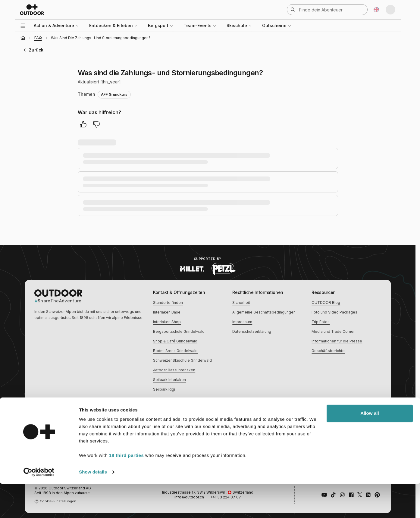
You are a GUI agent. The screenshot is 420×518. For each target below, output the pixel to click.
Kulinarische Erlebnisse (253, 424)
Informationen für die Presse (337, 341)
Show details (93, 506)
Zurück (33, 50)
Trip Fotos (321, 322)
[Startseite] (23, 38)
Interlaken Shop (167, 322)
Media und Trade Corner (333, 331)
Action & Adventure (56, 25)
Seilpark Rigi (164, 389)
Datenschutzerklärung (252, 331)
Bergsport (161, 25)
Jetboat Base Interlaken (174, 370)
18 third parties (127, 490)
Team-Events (200, 25)
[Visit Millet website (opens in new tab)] (192, 269)
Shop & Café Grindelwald (175, 341)
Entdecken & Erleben (113, 25)
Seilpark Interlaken (169, 380)
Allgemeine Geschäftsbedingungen (264, 312)
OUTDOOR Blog (326, 303)
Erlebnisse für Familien (332, 424)
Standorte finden (168, 303)
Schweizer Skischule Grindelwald (182, 360)
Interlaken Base (167, 312)
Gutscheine (277, 25)
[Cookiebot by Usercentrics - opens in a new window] (39, 506)
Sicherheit (241, 303)
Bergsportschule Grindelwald (179, 331)
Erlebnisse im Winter (171, 424)
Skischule (239, 25)
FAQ (38, 38)
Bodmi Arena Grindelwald (175, 351)
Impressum (242, 322)
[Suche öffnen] (327, 10)
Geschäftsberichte (328, 351)
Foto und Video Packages (334, 312)
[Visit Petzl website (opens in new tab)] (224, 269)
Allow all (370, 447)
